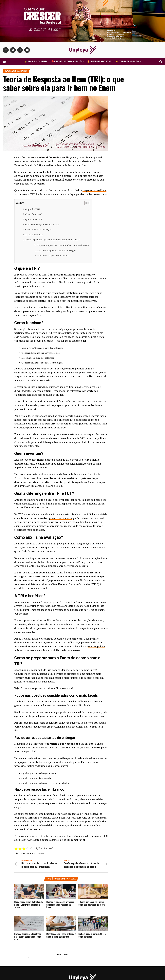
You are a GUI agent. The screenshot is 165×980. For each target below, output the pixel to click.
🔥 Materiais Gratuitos (99, 61)
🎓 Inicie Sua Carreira (36, 61)
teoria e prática (97, 646)
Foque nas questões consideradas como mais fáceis (63, 245)
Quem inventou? (34, 219)
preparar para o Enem (95, 190)
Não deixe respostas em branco (53, 255)
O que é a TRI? (33, 209)
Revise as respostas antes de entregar (56, 250)
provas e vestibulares (61, 518)
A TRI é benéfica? (34, 234)
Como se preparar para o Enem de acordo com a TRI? (52, 240)
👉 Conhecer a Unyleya (128, 61)
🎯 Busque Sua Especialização (67, 61)
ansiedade (98, 544)
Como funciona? (34, 214)
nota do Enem (93, 500)
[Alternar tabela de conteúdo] (86, 203)
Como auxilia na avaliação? (39, 229)
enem (42, 853)
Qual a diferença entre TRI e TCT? (43, 224)
